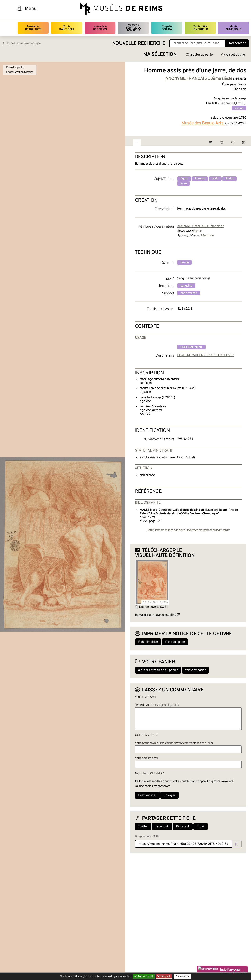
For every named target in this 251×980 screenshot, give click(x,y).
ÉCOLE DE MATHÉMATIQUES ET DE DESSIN (206, 355)
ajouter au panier (200, 55)
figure (184, 179)
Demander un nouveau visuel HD (156, 615)
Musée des (33, 28)
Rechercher (237, 43)
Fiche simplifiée (148, 642)
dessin (239, 108)
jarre (184, 184)
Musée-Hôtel (200, 28)
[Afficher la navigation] (20, 9)
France (197, 231)
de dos (230, 179)
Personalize (183, 976)
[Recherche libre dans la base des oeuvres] (197, 43)
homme (200, 179)
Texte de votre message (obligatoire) (157, 705)
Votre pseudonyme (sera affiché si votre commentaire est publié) (174, 743)
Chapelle (167, 28)
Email (201, 827)
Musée (66, 28)
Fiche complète (175, 642)
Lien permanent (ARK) (147, 836)
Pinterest (183, 827)
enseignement (191, 347)
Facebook (162, 827)
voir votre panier (234, 55)
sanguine (186, 286)
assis (215, 179)
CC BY (164, 607)
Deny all (165, 976)
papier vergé (189, 293)
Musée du (133, 28)
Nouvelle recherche (139, 44)
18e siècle (207, 236)
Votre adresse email (147, 758)
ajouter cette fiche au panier (158, 670)
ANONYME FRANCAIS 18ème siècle (201, 226)
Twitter (143, 827)
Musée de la (100, 28)
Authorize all (144, 976)
